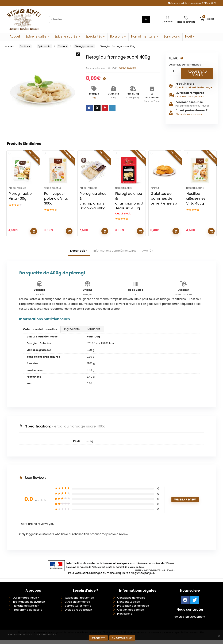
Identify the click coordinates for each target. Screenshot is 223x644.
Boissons (117, 36)
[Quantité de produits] (174, 72)
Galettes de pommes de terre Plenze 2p (164, 203)
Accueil (15, 36)
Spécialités (94, 36)
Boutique (25, 46)
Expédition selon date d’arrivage (194, 87)
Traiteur (63, 46)
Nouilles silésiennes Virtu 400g (196, 203)
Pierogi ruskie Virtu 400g (20, 200)
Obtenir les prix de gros (189, 114)
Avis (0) (148, 255)
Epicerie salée (36, 36)
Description (79, 255)
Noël (189, 36)
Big (94, 98)
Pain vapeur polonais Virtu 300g (56, 203)
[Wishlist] (186, 18)
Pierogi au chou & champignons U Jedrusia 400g (129, 205)
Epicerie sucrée (66, 36)
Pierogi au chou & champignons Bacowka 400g (93, 205)
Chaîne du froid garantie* (190, 97)
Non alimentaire (143, 36)
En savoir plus (122, 638)
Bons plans (172, 36)
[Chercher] (146, 19)
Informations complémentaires (115, 255)
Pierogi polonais (84, 46)
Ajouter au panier (197, 73)
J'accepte (99, 638)
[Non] (219, 636)
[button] (78, 54)
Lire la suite (140, 235)
